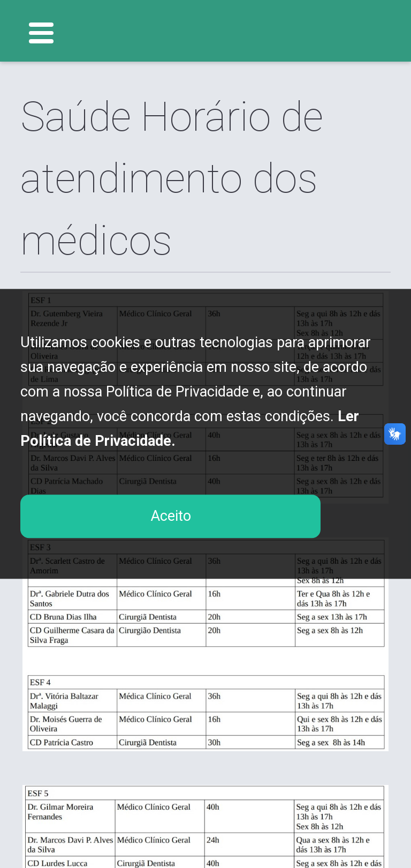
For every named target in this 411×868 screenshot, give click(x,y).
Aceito (171, 516)
